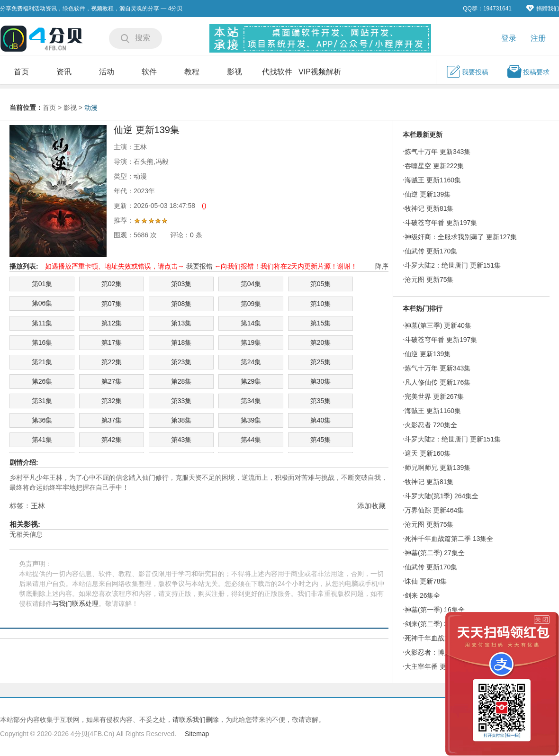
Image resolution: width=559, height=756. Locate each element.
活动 (107, 72)
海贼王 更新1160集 (433, 180)
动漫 (91, 108)
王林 (38, 506)
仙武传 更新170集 (431, 251)
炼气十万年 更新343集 (437, 152)
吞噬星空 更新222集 (434, 166)
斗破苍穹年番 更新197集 (441, 223)
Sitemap (197, 734)
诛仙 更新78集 (426, 581)
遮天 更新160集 (428, 453)
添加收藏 (371, 506)
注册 (538, 38)
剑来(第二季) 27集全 (435, 624)
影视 (234, 72)
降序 (382, 266)
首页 (21, 72)
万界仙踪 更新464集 (434, 510)
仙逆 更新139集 (428, 194)
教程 (192, 72)
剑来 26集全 (422, 595)
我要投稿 (467, 72)
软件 (149, 72)
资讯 (64, 72)
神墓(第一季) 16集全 (435, 610)
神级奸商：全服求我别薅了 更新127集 (461, 237)
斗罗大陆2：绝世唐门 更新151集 (453, 265)
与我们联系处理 (75, 603)
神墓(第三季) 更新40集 (438, 325)
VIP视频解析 (320, 72)
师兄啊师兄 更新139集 (437, 468)
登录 (509, 38)
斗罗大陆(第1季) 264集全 (442, 496)
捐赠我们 (542, 8)
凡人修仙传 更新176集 (437, 382)
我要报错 (199, 266)
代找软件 (277, 72)
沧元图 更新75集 (429, 279)
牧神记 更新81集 (429, 208)
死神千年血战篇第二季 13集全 (449, 539)
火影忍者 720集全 (431, 425)
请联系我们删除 (196, 720)
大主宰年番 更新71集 (436, 666)
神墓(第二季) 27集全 (435, 553)
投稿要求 (528, 72)
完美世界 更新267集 (434, 396)
